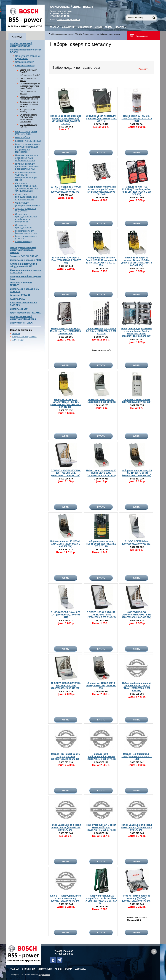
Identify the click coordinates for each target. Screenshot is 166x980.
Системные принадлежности (24, 226)
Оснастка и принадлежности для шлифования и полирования (26, 218)
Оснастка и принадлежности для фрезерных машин (26, 197)
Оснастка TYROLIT (20, 295)
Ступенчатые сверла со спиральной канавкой (30, 98)
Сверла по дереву (24, 62)
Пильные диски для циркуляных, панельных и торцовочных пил (27, 166)
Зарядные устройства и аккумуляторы (25, 210)
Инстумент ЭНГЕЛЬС (21, 323)
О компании (69, 27)
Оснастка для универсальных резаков (27, 204)
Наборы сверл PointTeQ (30, 75)
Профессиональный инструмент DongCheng (23, 318)
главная (55, 27)
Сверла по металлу (25, 65)
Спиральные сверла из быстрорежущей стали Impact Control (30, 86)
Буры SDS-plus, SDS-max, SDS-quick (26, 133)
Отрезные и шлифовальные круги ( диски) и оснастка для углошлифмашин (27, 187)
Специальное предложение (24, 337)
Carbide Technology (24, 242)
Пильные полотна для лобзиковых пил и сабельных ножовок (26, 158)
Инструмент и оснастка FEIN (25, 260)
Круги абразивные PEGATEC (26, 313)
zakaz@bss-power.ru (69, 19)
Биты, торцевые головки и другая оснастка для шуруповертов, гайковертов (28, 148)
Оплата (109, 27)
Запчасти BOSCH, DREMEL (25, 256)
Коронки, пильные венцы (28, 141)
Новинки (16, 334)
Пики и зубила (23, 137)
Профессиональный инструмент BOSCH (21, 45)
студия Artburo (44, 975)
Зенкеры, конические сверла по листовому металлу (29, 104)
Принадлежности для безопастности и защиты (26, 232)
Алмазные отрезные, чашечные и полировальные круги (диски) (26, 176)
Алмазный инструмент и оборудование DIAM (23, 265)
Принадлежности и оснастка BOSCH (67, 34)
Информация (85, 27)
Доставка (121, 27)
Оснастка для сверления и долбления (28, 57)
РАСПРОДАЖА (17, 299)
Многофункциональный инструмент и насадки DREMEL (23, 250)
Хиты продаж (18, 340)
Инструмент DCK (19, 309)
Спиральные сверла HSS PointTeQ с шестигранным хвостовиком (28, 118)
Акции (98, 27)
